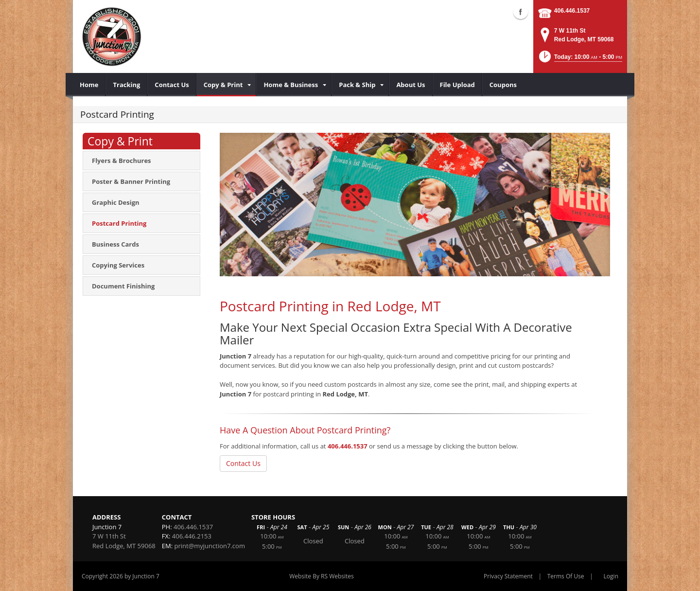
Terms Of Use (566, 576)
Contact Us (243, 463)
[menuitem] (89, 85)
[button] (580, 60)
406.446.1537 (572, 11)
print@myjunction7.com (209, 546)
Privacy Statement (508, 576)
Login (611, 576)
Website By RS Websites (322, 576)
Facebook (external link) (521, 12)
